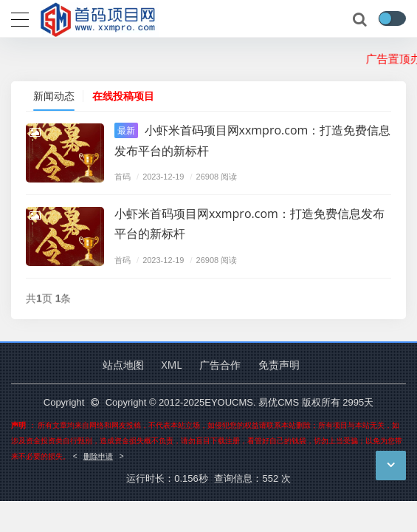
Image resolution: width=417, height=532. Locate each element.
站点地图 (123, 365)
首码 (123, 176)
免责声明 (279, 365)
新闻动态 (54, 96)
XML (172, 365)
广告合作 (220, 365)
